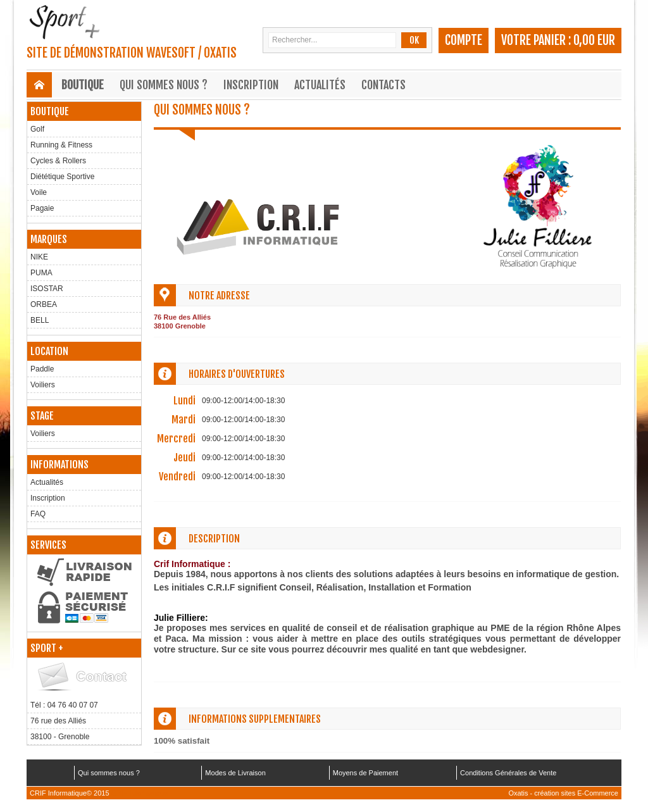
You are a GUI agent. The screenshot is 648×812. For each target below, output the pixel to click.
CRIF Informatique (140, 793)
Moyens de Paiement (365, 773)
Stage (42, 416)
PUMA (41, 273)
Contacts (383, 85)
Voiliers (43, 385)
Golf (37, 129)
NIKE (39, 257)
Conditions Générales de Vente (508, 773)
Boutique (83, 85)
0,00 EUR (594, 40)
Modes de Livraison (235, 773)
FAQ (38, 514)
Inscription (251, 85)
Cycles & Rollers (58, 161)
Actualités (320, 85)
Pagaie (42, 208)
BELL (40, 320)
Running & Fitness (61, 145)
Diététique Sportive (62, 177)
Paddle (42, 369)
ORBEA (44, 304)
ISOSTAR (47, 289)
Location (49, 351)
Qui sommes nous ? (164, 85)
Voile (39, 192)
